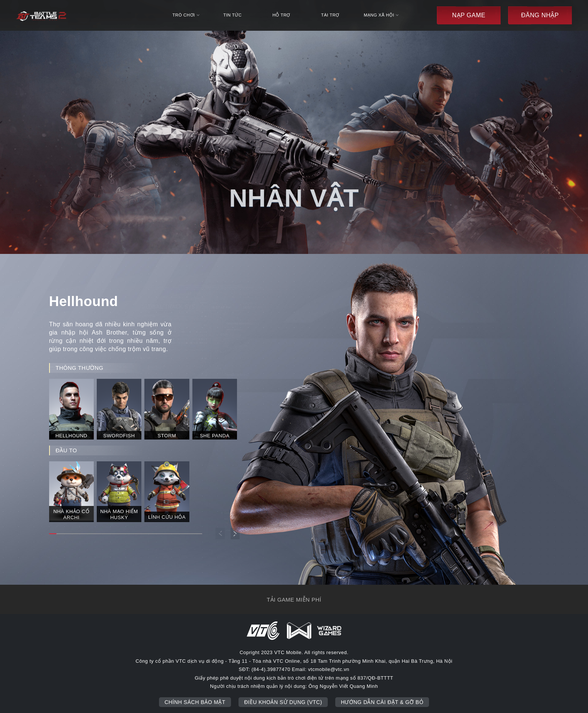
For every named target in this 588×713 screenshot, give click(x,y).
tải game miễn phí (294, 600)
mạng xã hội (381, 15)
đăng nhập (540, 15)
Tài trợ (330, 15)
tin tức (232, 15)
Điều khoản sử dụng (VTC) (283, 702)
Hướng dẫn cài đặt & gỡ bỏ (382, 702)
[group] (71, 408)
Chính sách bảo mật (195, 702)
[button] (235, 534)
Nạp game (469, 15)
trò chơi (186, 15)
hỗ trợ (281, 15)
